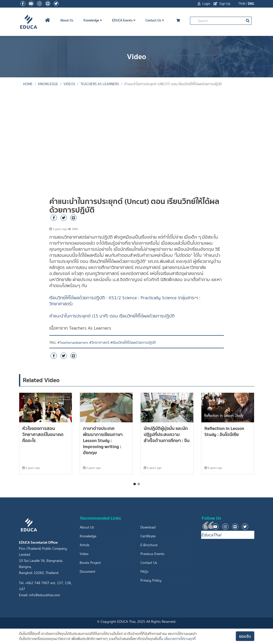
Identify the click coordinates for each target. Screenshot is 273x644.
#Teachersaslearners (73, 343)
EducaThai (211, 535)
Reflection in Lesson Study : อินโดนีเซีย (224, 431)
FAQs (144, 572)
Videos (69, 84)
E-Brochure (149, 545)
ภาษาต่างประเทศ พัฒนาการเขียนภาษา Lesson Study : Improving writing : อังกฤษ (103, 440)
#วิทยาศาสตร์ (99, 343)
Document (88, 572)
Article (85, 545)
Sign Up (222, 4)
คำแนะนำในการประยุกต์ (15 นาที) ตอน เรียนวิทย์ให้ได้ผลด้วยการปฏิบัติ (112, 316)
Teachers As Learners (100, 84)
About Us (67, 20)
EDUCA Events (124, 20)
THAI (242, 4)
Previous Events (152, 554)
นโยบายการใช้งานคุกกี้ (180, 639)
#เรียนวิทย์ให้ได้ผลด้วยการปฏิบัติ (133, 343)
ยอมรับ (245, 636)
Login (204, 4)
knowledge (48, 84)
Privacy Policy (151, 580)
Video (84, 554)
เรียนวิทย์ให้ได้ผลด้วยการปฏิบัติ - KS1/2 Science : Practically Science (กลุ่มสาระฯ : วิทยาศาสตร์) (125, 301)
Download (148, 527)
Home (28, 84)
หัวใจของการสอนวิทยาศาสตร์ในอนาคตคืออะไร (43, 434)
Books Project (90, 563)
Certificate (148, 536)
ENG (251, 4)
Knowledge (93, 20)
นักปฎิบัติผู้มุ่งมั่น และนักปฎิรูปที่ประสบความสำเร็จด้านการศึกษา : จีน (167, 434)
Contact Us (155, 20)
